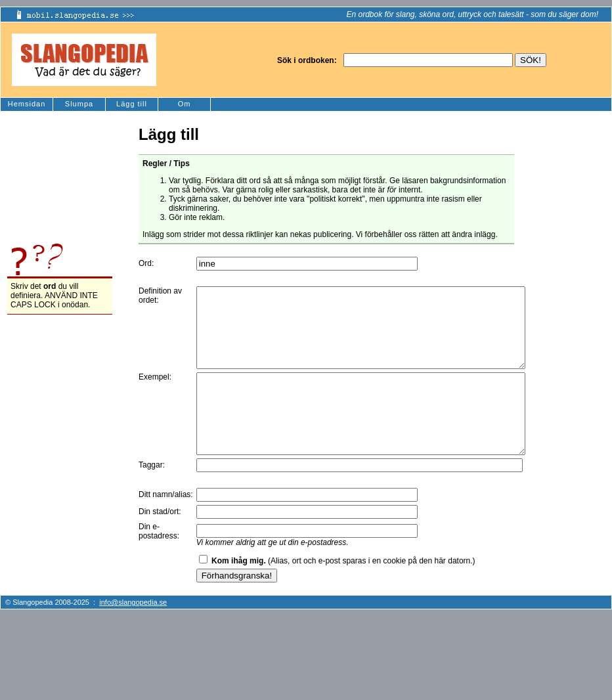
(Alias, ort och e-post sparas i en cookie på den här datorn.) (343, 592)
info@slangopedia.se (133, 634)
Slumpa (79, 104)
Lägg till (132, 104)
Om (185, 104)
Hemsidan (27, 104)
